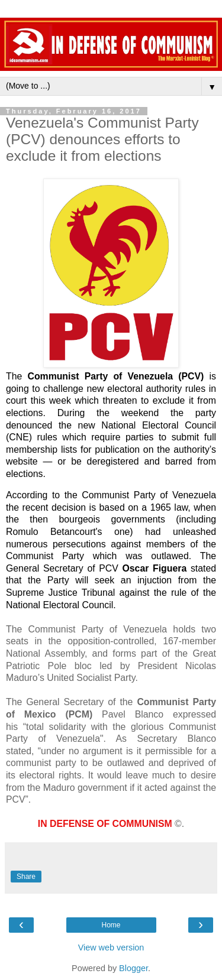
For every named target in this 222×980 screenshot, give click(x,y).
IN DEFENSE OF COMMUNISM (105, 824)
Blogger (133, 968)
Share (26, 877)
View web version (111, 947)
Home (111, 925)
